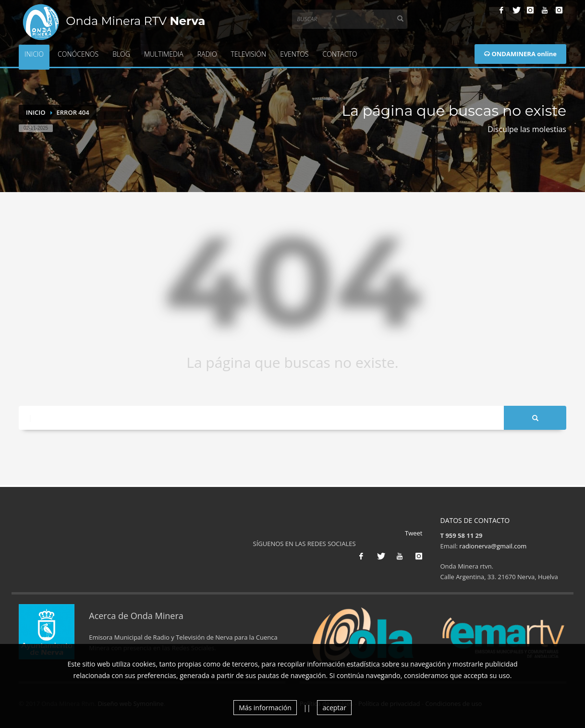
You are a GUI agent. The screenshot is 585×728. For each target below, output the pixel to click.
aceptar (334, 708)
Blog (121, 54)
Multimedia (164, 54)
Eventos (294, 54)
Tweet (414, 533)
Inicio (34, 54)
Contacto (340, 54)
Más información (265, 708)
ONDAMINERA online (520, 54)
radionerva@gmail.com (493, 546)
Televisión (249, 54)
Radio (207, 54)
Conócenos (78, 54)
